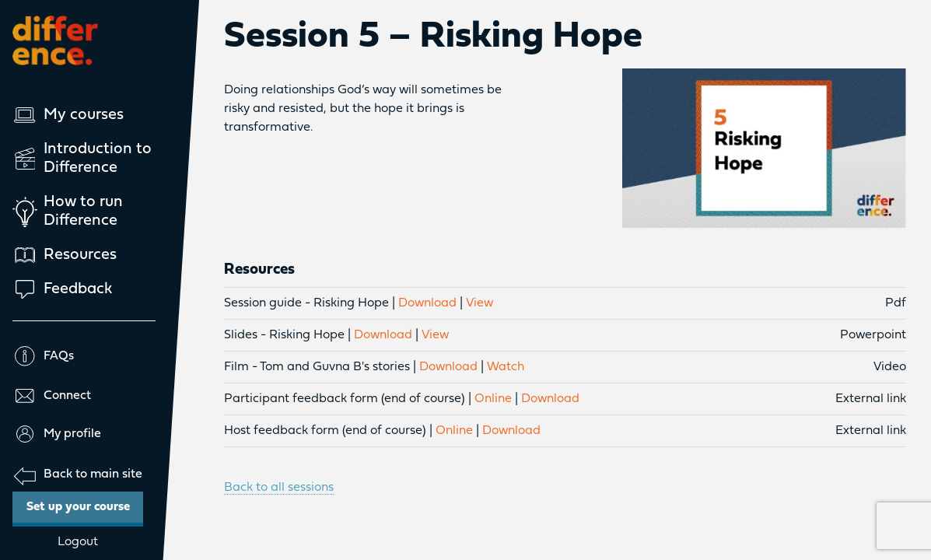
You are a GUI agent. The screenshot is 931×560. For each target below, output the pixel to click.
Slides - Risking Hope (284, 335)
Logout (78, 542)
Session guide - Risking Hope (306, 303)
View (479, 303)
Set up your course (85, 502)
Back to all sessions (279, 488)
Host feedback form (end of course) (325, 431)
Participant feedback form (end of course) (345, 399)
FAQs (43, 356)
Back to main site (77, 475)
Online (493, 399)
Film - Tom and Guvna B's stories (317, 367)
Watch (506, 367)
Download (427, 303)
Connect (52, 396)
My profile (57, 434)
